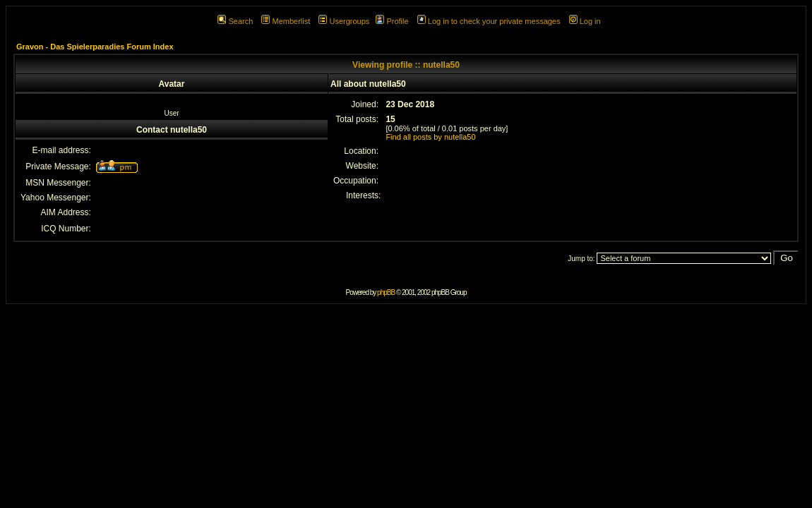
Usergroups (344, 21)
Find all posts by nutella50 (430, 137)
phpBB (386, 292)
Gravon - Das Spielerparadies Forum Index (95, 47)
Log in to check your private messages (489, 21)
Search (235, 21)
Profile (392, 21)
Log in (585, 21)
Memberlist (286, 21)
